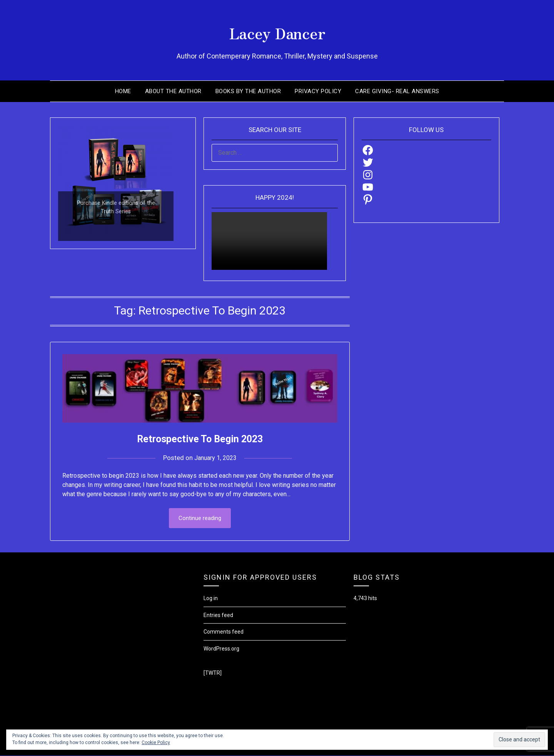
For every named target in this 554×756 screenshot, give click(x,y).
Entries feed (218, 616)
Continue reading (200, 518)
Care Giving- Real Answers (397, 91)
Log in (211, 599)
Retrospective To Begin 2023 (200, 438)
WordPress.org (221, 649)
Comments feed (224, 632)
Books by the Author (248, 91)
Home (123, 91)
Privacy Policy (318, 91)
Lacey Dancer (277, 31)
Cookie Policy (156, 743)
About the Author (173, 91)
